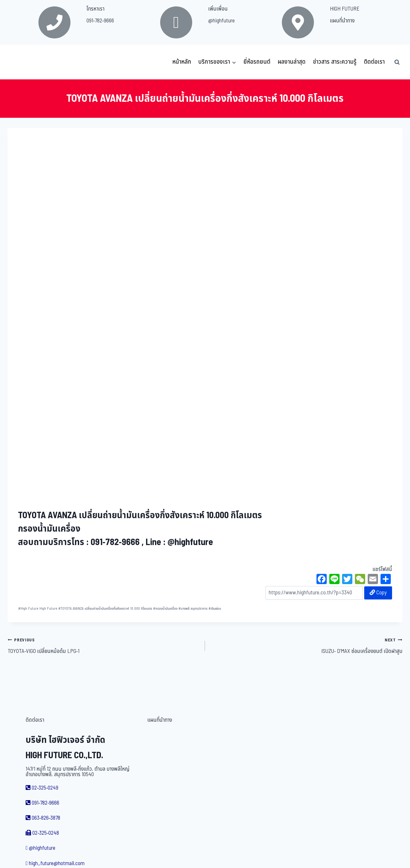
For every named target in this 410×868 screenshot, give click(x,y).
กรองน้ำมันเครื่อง (165, 609)
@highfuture (221, 21)
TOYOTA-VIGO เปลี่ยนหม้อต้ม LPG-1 (104, 646)
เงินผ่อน (215, 609)
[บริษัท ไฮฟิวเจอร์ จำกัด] (22, 62)
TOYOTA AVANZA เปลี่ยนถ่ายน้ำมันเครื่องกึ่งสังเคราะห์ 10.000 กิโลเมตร (105, 609)
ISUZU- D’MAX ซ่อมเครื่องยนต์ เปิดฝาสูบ (306, 646)
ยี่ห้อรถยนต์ (257, 62)
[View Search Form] (397, 62)
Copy (378, 593)
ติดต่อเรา (374, 62)
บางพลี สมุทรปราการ (193, 609)
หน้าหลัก (182, 62)
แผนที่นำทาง (342, 21)
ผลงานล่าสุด (292, 62)
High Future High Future (38, 609)
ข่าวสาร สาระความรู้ (335, 62)
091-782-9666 (100, 21)
